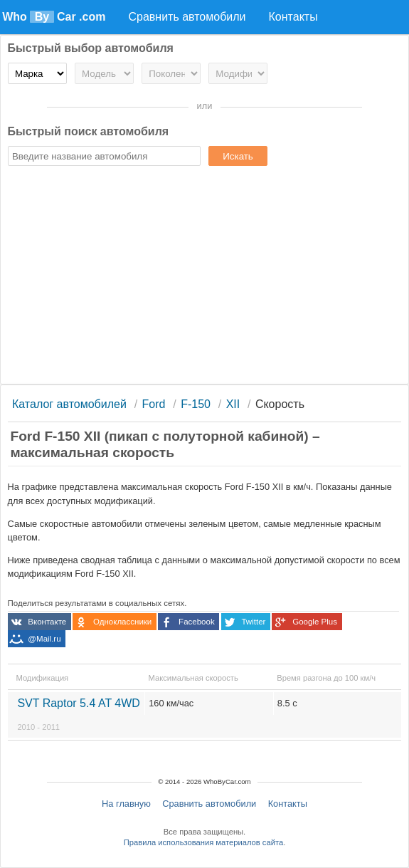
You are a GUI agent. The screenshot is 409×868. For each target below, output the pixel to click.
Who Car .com (54, 17)
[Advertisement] (205, 277)
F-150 (196, 404)
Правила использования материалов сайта (203, 842)
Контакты (288, 804)
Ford (154, 404)
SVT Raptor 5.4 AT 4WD (79, 714)
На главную (126, 804)
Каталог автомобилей (69, 404)
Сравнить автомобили (209, 804)
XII (233, 404)
